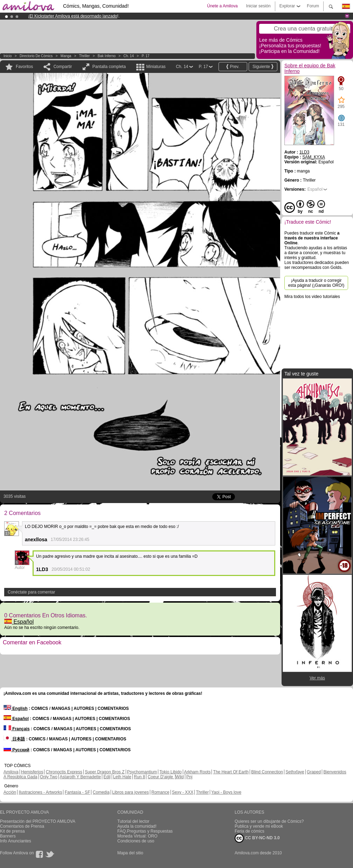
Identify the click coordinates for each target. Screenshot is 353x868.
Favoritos (24, 67)
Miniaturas (156, 67)
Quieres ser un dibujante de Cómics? (269, 821)
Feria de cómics (250, 831)
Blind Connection (267, 772)
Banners (8, 836)
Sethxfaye (295, 772)
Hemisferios (32, 772)
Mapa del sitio (130, 853)
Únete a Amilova (222, 6)
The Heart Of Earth (231, 772)
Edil (107, 777)
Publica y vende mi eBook (259, 826)
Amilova (11, 772)
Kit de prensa (12, 831)
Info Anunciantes (16, 841)
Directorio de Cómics (36, 56)
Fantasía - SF (78, 792)
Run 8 (139, 777)
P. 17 (146, 56)
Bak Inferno (107, 56)
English (16, 708)
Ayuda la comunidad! (137, 826)
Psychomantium (142, 772)
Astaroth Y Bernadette (81, 777)
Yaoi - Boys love (226, 792)
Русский (16, 750)
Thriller (85, 56)
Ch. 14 (129, 56)
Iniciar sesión (258, 6)
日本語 (14, 739)
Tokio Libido (170, 772)
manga (66, 56)
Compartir (63, 67)
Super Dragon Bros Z (105, 772)
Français (17, 729)
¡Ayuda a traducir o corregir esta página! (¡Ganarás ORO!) (316, 283)
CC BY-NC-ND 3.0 (257, 838)
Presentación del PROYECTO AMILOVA (38, 821)
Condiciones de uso (136, 841)
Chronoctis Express (64, 772)
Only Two (49, 777)
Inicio (8, 56)
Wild (179, 777)
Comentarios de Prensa (22, 826)
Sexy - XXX (183, 792)
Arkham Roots (197, 772)
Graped (314, 772)
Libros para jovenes (130, 792)
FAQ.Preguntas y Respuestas (145, 831)
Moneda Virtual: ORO (137, 836)
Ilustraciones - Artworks (40, 792)
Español (19, 622)
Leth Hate (122, 777)
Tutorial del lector (133, 821)
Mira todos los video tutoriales (312, 297)
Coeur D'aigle (161, 777)
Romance (160, 792)
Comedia (101, 792)
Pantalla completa (109, 67)
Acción (10, 792)
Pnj (189, 777)
